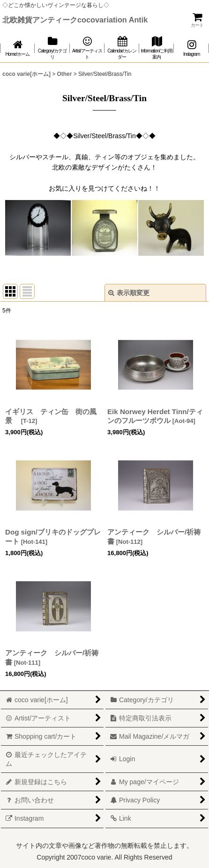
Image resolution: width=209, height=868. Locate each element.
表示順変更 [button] (129, 293)
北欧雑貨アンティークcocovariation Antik (75, 20)
